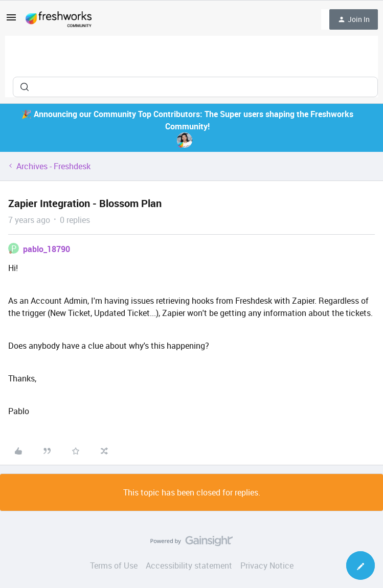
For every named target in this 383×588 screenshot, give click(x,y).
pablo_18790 (47, 249)
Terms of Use (114, 566)
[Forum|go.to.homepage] (59, 19)
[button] (11, 20)
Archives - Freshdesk (53, 166)
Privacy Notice (267, 566)
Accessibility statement (189, 566)
